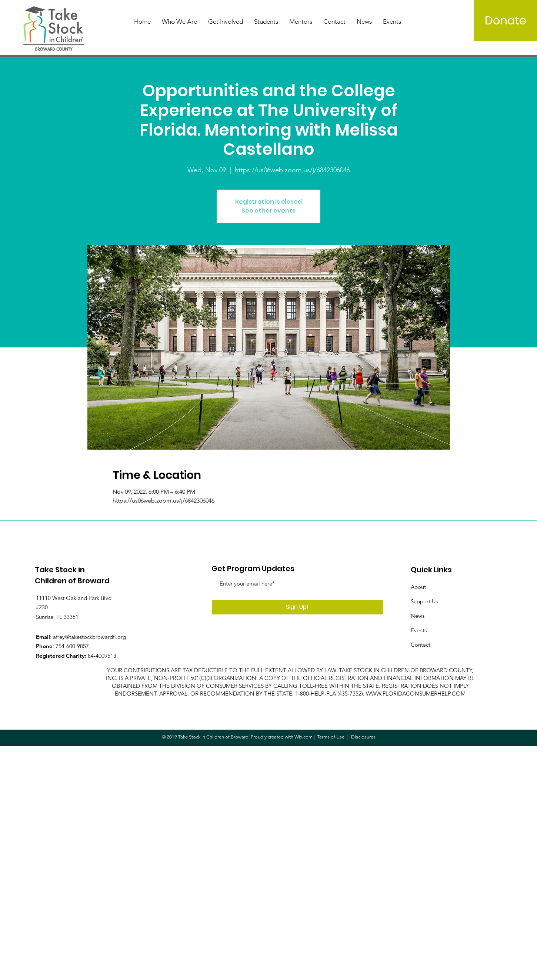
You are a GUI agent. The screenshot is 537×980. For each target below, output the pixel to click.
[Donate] (505, 21)
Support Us (424, 601)
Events (419, 630)
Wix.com (303, 737)
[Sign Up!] (297, 607)
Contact (421, 645)
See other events (268, 211)
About (418, 587)
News (418, 616)
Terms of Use (331, 737)
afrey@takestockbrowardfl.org (89, 637)
